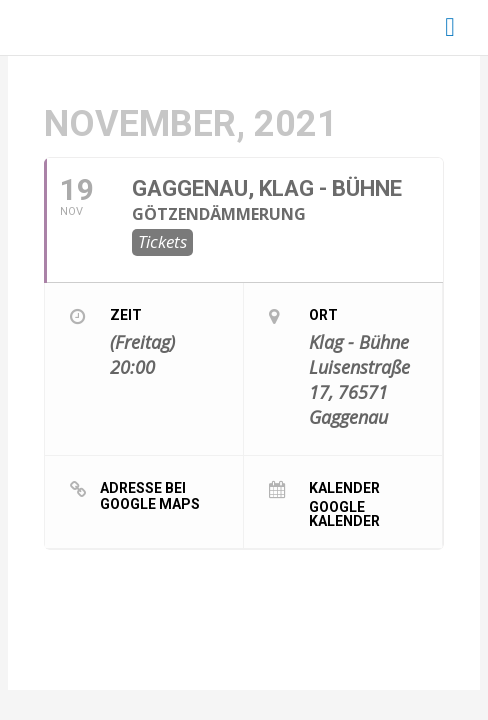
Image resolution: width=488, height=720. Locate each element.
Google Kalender (344, 513)
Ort (323, 315)
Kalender (344, 487)
